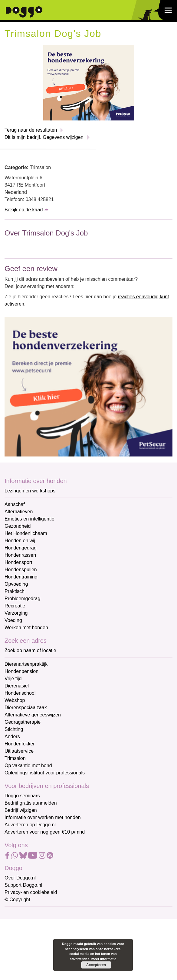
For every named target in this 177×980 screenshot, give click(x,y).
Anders (12, 737)
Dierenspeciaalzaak (26, 708)
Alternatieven (19, 512)
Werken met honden (26, 628)
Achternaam (18, 954)
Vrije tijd (13, 679)
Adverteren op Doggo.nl (30, 825)
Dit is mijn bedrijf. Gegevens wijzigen (44, 137)
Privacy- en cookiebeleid (31, 892)
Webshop (15, 700)
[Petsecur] (89, 82)
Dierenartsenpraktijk (26, 664)
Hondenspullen (21, 570)
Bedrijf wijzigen (21, 810)
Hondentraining (21, 577)
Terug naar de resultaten (31, 130)
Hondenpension (21, 671)
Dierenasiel (17, 686)
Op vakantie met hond (28, 765)
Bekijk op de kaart (24, 210)
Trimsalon (15, 758)
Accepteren (96, 965)
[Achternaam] (48, 963)
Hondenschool (20, 693)
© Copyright (17, 900)
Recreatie (15, 606)
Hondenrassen (20, 555)
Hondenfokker (20, 744)
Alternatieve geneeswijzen (33, 715)
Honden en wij (20, 541)
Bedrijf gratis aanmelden (31, 803)
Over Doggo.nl (20, 878)
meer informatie (104, 959)
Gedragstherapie (23, 722)
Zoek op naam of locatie (30, 650)
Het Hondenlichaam (26, 533)
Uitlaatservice (19, 751)
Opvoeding (16, 584)
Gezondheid (18, 526)
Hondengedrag (21, 548)
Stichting (14, 729)
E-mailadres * (20, 914)
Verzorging (16, 613)
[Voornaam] (48, 943)
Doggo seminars (22, 796)
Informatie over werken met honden (43, 817)
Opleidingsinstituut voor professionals (45, 773)
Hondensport (18, 562)
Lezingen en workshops (30, 491)
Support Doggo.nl (23, 885)
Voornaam (16, 934)
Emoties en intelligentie (29, 519)
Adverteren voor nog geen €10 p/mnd (45, 832)
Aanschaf (15, 504)
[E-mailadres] (48, 923)
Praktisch (15, 591)
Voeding (13, 620)
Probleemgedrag (22, 599)
